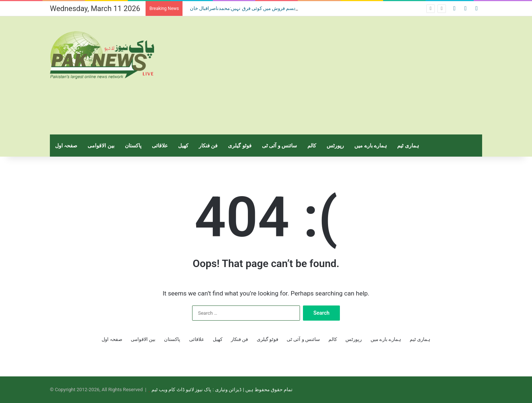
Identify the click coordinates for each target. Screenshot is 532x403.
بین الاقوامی (101, 146)
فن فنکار (208, 146)
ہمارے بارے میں (371, 146)
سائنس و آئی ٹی (279, 146)
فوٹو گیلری (240, 146)
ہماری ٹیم (408, 146)
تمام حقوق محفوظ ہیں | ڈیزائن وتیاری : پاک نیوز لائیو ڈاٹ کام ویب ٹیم (222, 390)
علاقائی (160, 146)
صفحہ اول (66, 146)
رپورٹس (335, 146)
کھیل (183, 146)
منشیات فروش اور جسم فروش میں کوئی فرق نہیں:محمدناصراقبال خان (261, 8)
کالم (312, 146)
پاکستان (133, 146)
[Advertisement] (340, 75)
